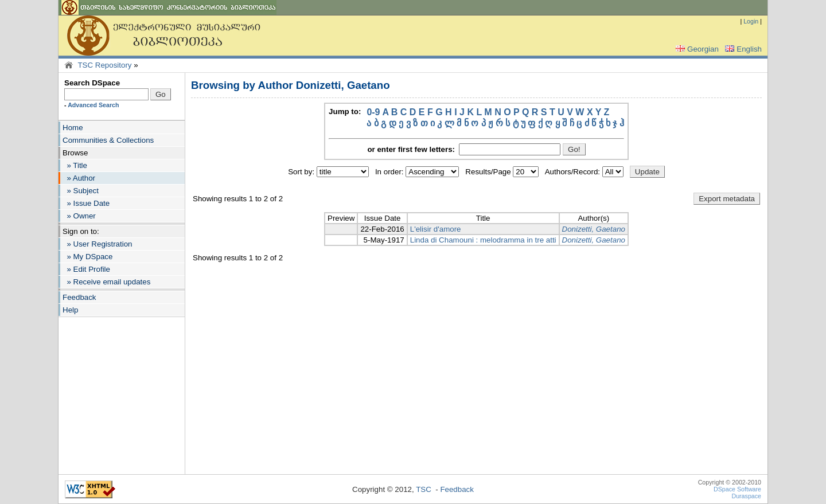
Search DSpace (92, 83)
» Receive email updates (106, 282)
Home (73, 128)
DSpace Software (737, 489)
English (742, 49)
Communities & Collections (108, 140)
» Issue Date (86, 203)
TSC (424, 489)
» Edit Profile (86, 269)
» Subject (81, 191)
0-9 (373, 112)
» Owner (79, 216)
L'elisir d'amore (436, 229)
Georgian (696, 49)
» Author (79, 178)
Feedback (79, 297)
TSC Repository (104, 65)
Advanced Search (93, 105)
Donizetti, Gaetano (594, 229)
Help (70, 310)
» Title (75, 165)
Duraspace (746, 496)
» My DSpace (87, 257)
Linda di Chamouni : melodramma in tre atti (483, 240)
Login (751, 21)
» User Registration (97, 244)
